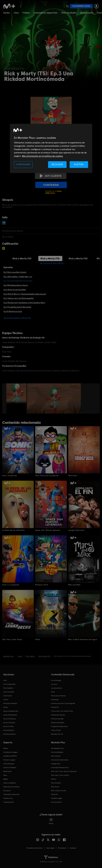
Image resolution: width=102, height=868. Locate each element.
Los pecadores (56, 688)
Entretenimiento (9, 734)
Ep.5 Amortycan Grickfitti (15, 290)
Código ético (56, 764)
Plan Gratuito (69, 13)
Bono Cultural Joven (59, 791)
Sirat (53, 692)
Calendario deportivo (46, 13)
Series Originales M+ (11, 711)
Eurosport (7, 791)
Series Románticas (10, 715)
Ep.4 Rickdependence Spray (16, 285)
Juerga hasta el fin (76, 530)
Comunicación (56, 802)
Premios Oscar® (57, 719)
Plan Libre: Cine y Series (60, 775)
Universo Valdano (10, 768)
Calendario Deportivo (11, 794)
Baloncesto (87, 13)
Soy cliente (51, 176)
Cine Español (8, 688)
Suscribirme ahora (81, 6)
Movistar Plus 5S (57, 734)
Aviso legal (50, 848)
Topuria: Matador (10, 783)
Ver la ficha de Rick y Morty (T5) (17, 318)
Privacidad (62, 848)
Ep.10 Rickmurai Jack (13, 311)
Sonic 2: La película (11, 585)
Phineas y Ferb (42, 585)
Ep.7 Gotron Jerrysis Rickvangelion (19, 298)
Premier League (9, 760)
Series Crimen (9, 726)
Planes (54, 779)
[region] (51, 148)
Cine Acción (8, 696)
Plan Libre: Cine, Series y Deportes (64, 771)
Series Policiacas (9, 719)
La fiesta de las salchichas (13, 530)
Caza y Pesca (56, 730)
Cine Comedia (9, 692)
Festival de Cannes (58, 715)
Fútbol (26, 13)
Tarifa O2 (55, 794)
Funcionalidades (57, 752)
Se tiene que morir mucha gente (63, 703)
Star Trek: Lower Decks (12, 639)
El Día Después (9, 764)
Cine (16, 13)
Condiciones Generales (60, 760)
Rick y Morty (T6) (78, 258)
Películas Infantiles (10, 703)
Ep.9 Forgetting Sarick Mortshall (17, 307)
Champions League (10, 752)
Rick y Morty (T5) (50, 258)
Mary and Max (74, 585)
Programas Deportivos (59, 726)
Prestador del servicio (34, 848)
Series (7, 13)
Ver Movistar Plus (57, 748)
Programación (9, 802)
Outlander (55, 700)
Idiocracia (73, 475)
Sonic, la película (9, 475)
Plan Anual (55, 787)
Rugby (5, 779)
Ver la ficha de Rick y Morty (52, 263)
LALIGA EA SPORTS (10, 756)
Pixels (38, 639)
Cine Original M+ (9, 684)
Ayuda (51, 821)
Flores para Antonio (58, 696)
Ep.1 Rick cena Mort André (15, 272)
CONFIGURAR (23, 164)
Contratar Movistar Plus (60, 768)
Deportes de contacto (11, 787)
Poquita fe (55, 707)
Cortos (6, 700)
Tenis (5, 775)
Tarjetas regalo (57, 798)
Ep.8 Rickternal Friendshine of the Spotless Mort (24, 303)
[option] (17, 398)
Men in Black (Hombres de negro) (83, 639)
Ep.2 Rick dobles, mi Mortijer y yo (18, 277)
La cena (54, 684)
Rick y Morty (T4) (22, 258)
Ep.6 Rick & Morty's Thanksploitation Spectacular (25, 294)
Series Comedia (9, 723)
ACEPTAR (79, 164)
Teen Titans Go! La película (47, 475)
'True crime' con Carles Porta (62, 711)
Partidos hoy (8, 798)
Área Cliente (56, 756)
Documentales (9, 730)
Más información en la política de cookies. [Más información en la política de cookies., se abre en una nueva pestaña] (43, 156)
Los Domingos (56, 680)
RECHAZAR (57, 164)
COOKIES (73, 848)
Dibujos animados (58, 723)
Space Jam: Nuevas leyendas (48, 530)
